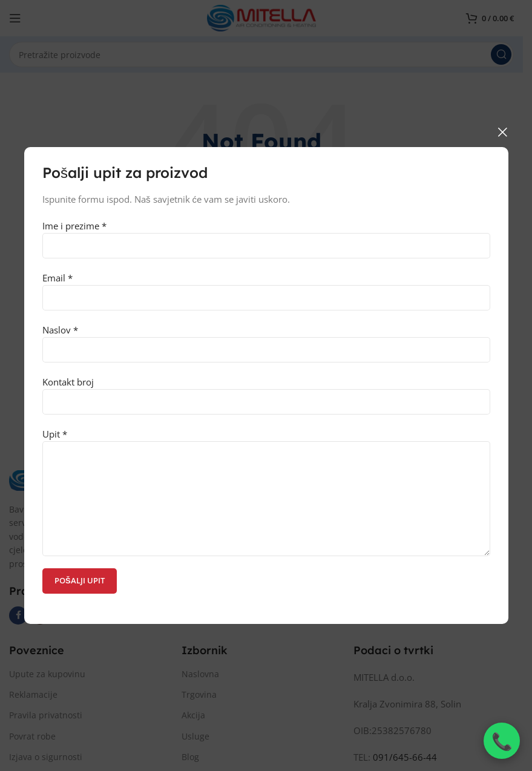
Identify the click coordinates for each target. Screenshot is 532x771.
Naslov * (266, 339)
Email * (266, 287)
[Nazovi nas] (502, 741)
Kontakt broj (266, 391)
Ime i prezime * (266, 235)
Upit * (266, 466)
